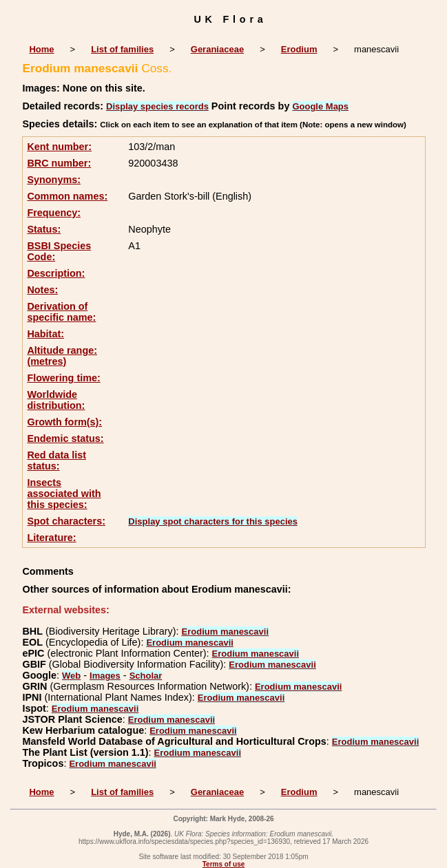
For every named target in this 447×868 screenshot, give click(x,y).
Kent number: (59, 147)
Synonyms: (54, 180)
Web (71, 676)
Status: (44, 229)
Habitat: (45, 334)
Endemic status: (65, 438)
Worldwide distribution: (56, 400)
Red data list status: (56, 461)
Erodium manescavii (225, 632)
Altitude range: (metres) (62, 356)
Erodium (299, 49)
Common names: (67, 196)
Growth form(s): (64, 422)
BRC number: (59, 163)
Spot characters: (66, 521)
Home (41, 49)
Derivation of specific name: (61, 312)
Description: (56, 273)
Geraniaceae (217, 49)
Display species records (157, 106)
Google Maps (320, 106)
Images (105, 676)
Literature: (51, 538)
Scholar (146, 676)
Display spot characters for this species (213, 521)
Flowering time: (63, 378)
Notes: (42, 290)
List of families (122, 49)
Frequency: (54, 213)
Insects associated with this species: (64, 494)
